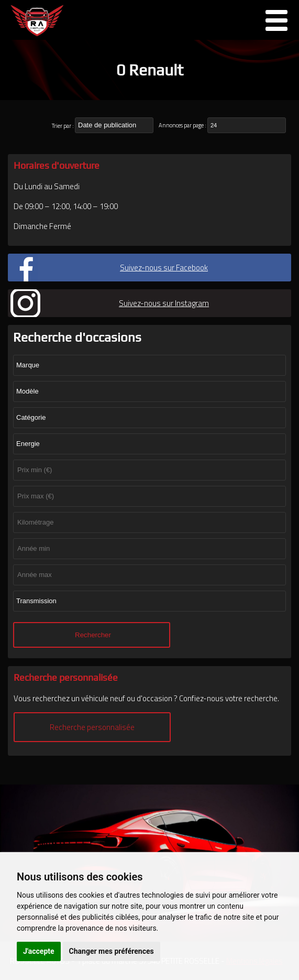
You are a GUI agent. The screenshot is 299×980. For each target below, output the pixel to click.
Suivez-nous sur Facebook (164, 268)
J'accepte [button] (39, 951)
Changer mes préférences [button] (112, 951)
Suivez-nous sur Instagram (164, 303)
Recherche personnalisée (92, 727)
